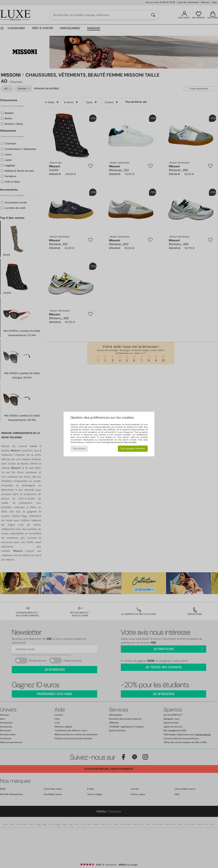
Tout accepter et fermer (133, 449)
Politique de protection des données (119, 442)
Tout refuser (79, 449)
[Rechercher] (153, 15)
